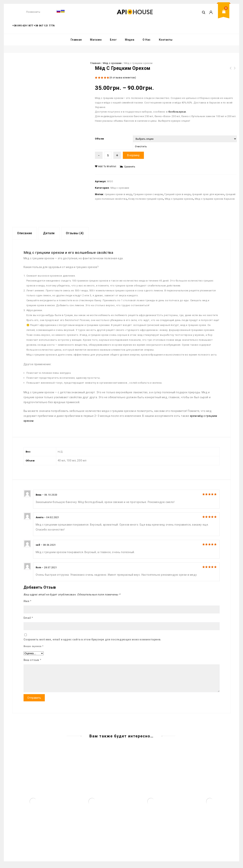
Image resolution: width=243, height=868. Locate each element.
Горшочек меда (231, 70)
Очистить (141, 146)
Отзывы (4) (75, 233)
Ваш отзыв (32, 660)
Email (28, 618)
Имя (28, 601)
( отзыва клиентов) (123, 78)
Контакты (166, 40)
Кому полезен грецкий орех (146, 199)
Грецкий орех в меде (177, 194)
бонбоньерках (177, 112)
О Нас (147, 40)
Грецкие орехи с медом (148, 194)
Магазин (96, 40)
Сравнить (130, 167)
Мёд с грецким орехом (179, 199)
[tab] (25, 233)
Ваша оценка (34, 646)
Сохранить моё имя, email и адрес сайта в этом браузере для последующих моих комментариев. (92, 639)
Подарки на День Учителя (235, 70)
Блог (113, 40)
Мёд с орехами (112, 63)
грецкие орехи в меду (118, 194)
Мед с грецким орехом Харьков (215, 199)
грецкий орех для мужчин (208, 194)
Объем (99, 139)
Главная (76, 40)
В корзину (133, 155)
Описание (25, 233)
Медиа (130, 40)
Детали (49, 233)
